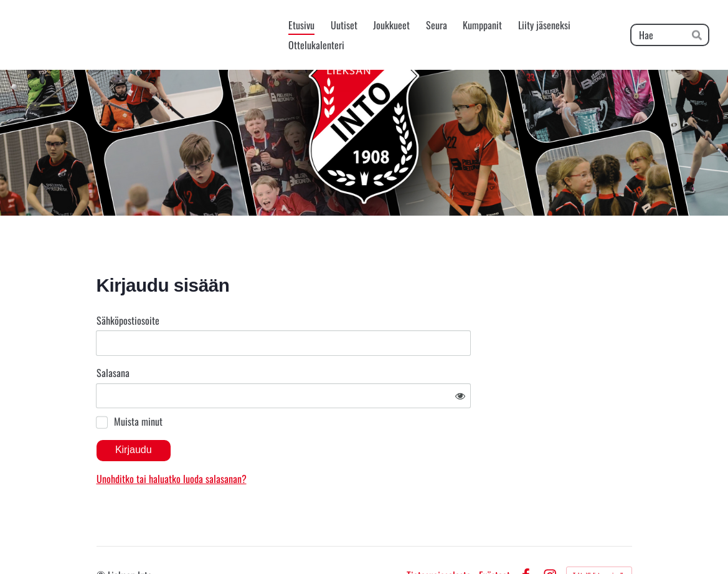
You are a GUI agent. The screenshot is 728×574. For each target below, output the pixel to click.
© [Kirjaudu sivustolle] (102, 538)
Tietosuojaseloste (439, 538)
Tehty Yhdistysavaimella (599, 538)
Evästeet (494, 538)
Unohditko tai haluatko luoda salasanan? (291, 441)
